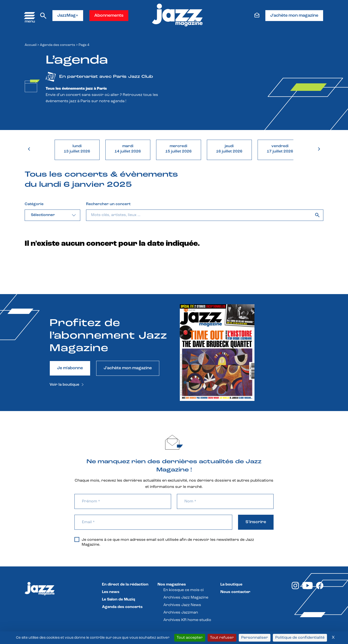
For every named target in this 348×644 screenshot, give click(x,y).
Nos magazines (172, 585)
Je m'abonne (70, 368)
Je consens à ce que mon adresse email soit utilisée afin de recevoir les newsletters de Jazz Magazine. (164, 542)
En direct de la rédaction (125, 585)
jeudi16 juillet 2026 (229, 149)
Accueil (31, 45)
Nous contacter (235, 592)
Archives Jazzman (181, 613)
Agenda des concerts (58, 45)
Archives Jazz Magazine (186, 598)
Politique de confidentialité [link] (300, 638)
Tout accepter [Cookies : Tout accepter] (190, 638)
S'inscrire (256, 522)
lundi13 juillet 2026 (77, 149)
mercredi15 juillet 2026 (178, 149)
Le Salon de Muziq (119, 600)
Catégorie (34, 204)
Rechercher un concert (108, 204)
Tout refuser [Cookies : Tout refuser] (222, 638)
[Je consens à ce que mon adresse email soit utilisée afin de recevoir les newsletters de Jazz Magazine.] (77, 539)
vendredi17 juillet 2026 (280, 149)
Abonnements (109, 16)
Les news (111, 592)
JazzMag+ (68, 16)
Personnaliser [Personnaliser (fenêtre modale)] (255, 638)
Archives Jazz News (182, 605)
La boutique (231, 585)
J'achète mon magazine (294, 16)
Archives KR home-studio (187, 620)
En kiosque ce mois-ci (184, 590)
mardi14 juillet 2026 (128, 149)
